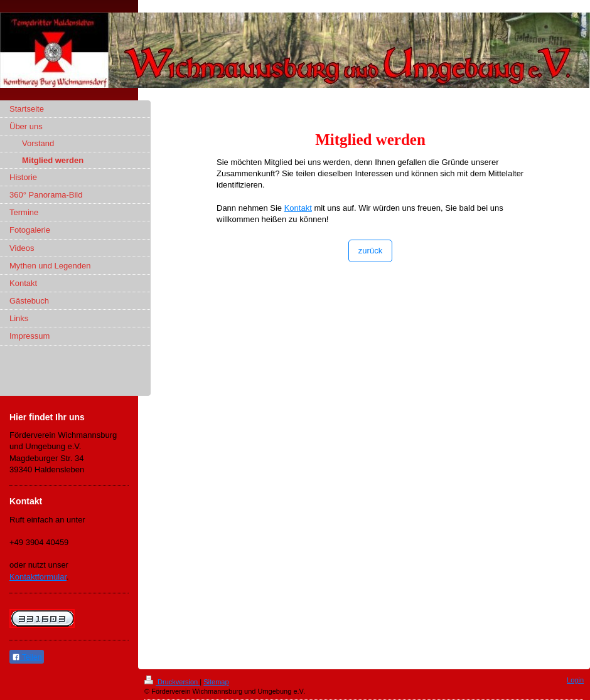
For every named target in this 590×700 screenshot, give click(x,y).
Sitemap (216, 682)
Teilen (27, 657)
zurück (370, 251)
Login (575, 680)
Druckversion (172, 682)
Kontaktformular (38, 577)
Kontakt (298, 208)
